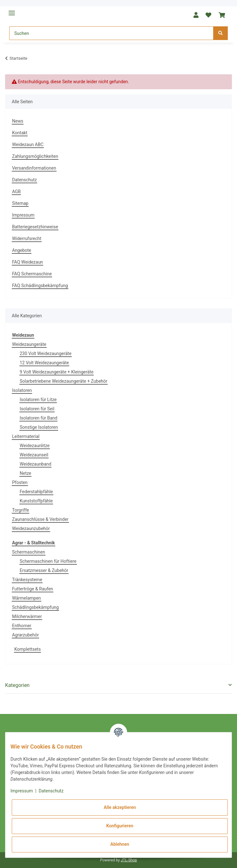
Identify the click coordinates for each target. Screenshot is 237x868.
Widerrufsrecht (27, 239)
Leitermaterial (26, 436)
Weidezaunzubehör (31, 528)
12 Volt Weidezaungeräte (44, 363)
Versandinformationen (34, 168)
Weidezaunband (35, 464)
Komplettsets (27, 649)
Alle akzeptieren (120, 807)
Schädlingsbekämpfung (35, 607)
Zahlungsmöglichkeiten (35, 156)
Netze (25, 473)
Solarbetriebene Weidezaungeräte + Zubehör (64, 381)
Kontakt (20, 133)
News (18, 121)
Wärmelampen (27, 598)
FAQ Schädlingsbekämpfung (40, 286)
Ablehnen (120, 844)
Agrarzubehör (25, 635)
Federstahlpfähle (36, 492)
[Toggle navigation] (12, 10)
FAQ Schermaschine (32, 274)
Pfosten (20, 482)
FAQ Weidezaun (27, 262)
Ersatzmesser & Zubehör (44, 570)
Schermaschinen (29, 552)
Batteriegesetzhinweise (35, 227)
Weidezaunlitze (35, 446)
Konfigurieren (120, 826)
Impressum (23, 215)
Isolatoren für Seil (37, 409)
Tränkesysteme (27, 580)
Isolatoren (22, 390)
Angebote (22, 250)
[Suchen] (111, 33)
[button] (196, 15)
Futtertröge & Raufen (33, 589)
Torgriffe (20, 510)
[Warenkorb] (221, 15)
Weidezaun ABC (28, 145)
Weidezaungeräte (29, 344)
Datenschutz (24, 180)
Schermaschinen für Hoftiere (48, 561)
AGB (16, 192)
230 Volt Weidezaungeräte (46, 353)
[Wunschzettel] (208, 15)
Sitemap (20, 203)
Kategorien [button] (17, 685)
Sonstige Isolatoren (39, 427)
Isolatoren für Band (38, 418)
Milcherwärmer (27, 616)
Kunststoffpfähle (36, 501)
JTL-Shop (129, 860)
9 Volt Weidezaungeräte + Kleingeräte (57, 372)
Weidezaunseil (34, 455)
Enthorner (22, 626)
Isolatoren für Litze (38, 400)
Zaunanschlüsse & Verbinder (40, 519)
